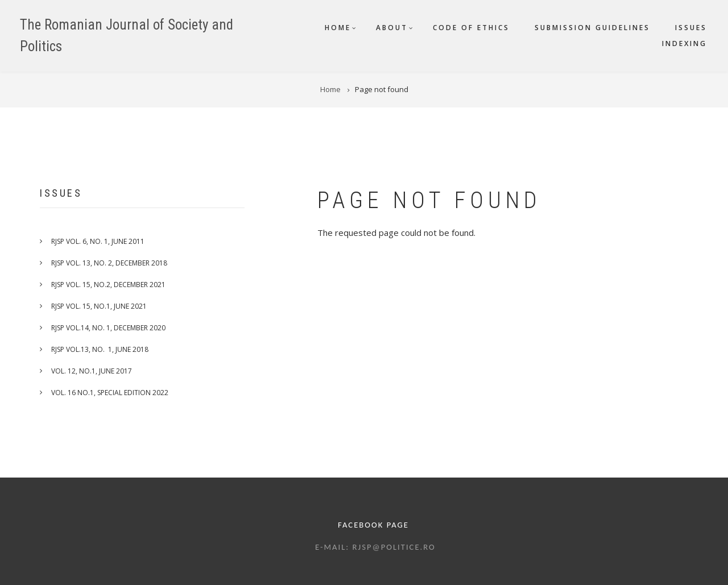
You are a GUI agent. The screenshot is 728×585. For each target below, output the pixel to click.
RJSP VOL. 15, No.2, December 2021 (108, 285)
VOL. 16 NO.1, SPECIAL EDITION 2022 (110, 393)
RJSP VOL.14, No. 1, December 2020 (108, 328)
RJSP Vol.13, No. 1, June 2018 (100, 349)
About (392, 28)
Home (338, 28)
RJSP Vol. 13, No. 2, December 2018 (109, 263)
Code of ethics (471, 28)
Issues (691, 28)
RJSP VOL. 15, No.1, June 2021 (99, 306)
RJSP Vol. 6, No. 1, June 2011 (98, 241)
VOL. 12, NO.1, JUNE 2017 (92, 371)
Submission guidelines (592, 28)
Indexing (684, 43)
